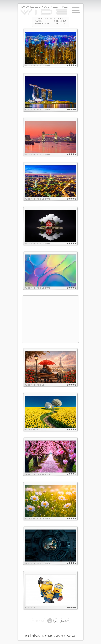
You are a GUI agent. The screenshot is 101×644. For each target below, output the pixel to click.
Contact (72, 636)
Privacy (36, 636)
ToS (27, 636)
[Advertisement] (51, 319)
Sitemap (47, 636)
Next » (65, 621)
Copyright (60, 636)
